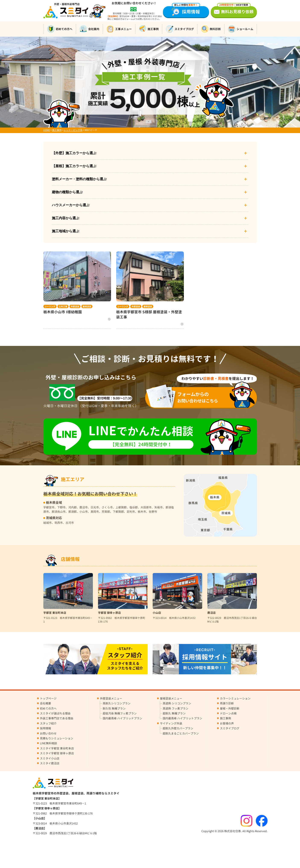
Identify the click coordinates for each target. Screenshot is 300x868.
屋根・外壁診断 (230, 708)
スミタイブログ (180, 29)
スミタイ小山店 (50, 758)
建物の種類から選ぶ (150, 192)
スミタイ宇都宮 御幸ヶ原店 (57, 753)
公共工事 (63, 306)
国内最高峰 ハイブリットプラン (182, 718)
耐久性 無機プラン (114, 708)
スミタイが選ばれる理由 (55, 713)
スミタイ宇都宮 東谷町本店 (57, 748)
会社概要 (45, 703)
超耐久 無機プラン (174, 713)
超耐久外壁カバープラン (178, 728)
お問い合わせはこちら (204, 397)
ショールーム (241, 29)
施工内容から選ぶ (150, 218)
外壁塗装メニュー (111, 698)
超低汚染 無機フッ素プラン (120, 713)
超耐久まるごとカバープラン (181, 733)
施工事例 (149, 29)
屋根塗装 (87, 306)
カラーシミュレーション (235, 698)
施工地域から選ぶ (150, 231)
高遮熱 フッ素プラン (176, 708)
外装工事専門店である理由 (57, 718)
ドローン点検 (228, 713)
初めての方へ (60, 29)
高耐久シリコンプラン (117, 703)
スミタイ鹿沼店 (50, 763)
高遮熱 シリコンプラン (177, 703)
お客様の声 (227, 723)
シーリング (50, 306)
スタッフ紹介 (48, 723)
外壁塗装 (75, 306)
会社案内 (89, 29)
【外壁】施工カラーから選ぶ (150, 153)
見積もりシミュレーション (57, 738)
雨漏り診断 (227, 703)
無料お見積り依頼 (235, 10)
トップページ (48, 698)
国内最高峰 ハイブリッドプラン (122, 718)
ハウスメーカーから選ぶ (150, 205)
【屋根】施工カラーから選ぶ (150, 166)
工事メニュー (119, 29)
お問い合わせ (48, 733)
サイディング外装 (171, 723)
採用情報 (186, 11)
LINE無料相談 (48, 743)
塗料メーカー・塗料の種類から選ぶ (150, 179)
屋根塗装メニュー (171, 698)
